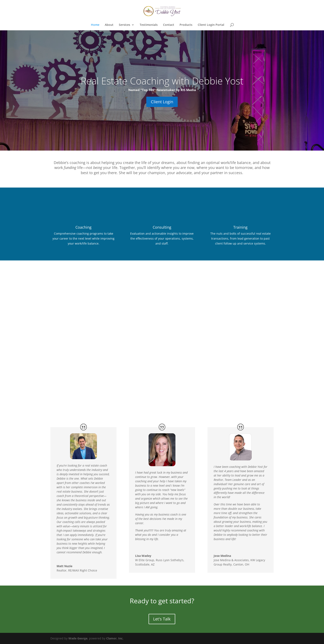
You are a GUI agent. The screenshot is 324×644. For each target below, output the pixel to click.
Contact (169, 25)
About (109, 25)
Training (240, 227)
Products (186, 25)
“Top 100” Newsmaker (158, 90)
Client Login (162, 102)
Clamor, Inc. (115, 638)
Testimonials (149, 25)
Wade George (78, 638)
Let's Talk (162, 619)
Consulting (162, 227)
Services (124, 25)
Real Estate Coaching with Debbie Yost (162, 81)
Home (95, 25)
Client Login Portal (211, 25)
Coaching (83, 227)
